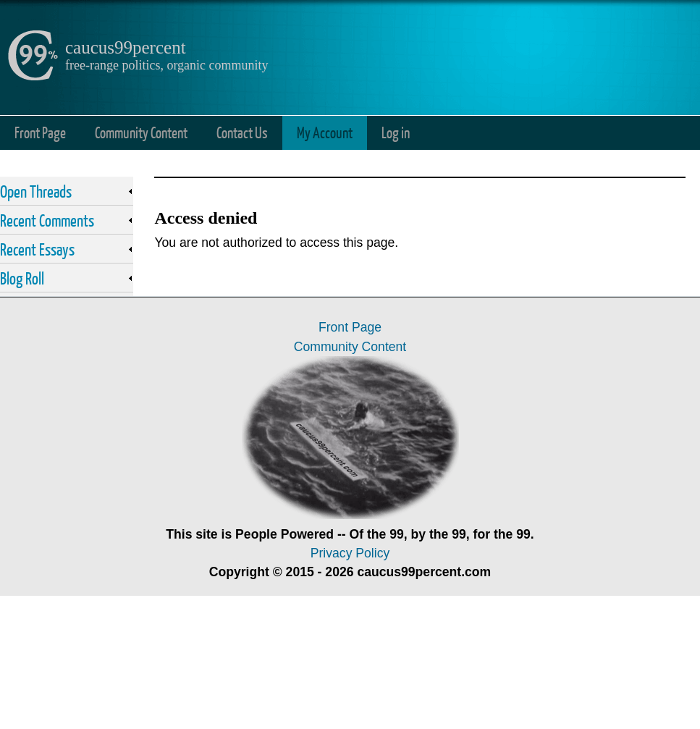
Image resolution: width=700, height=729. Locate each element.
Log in (396, 132)
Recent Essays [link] (37, 249)
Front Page (40, 132)
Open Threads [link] (36, 191)
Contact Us (242, 132)
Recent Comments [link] (47, 220)
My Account (325, 132)
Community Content (141, 132)
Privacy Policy (350, 553)
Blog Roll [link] (22, 278)
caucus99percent (126, 47)
